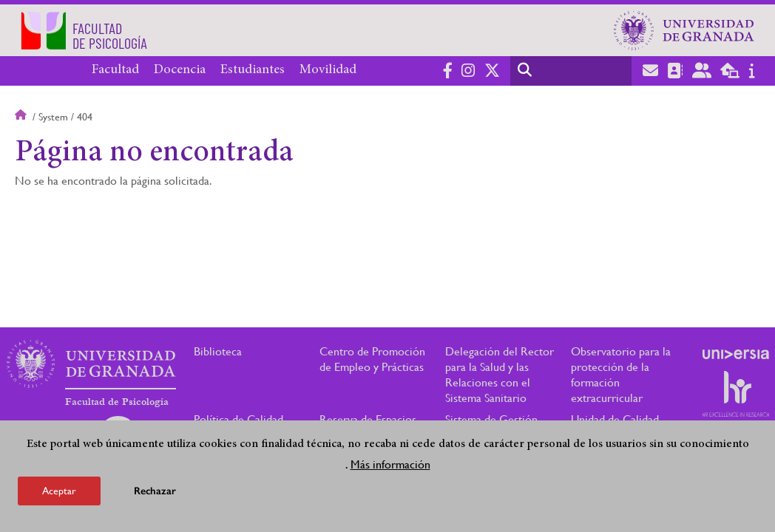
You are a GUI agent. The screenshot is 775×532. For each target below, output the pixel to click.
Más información (390, 464)
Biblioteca (218, 351)
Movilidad (328, 70)
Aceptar (59, 491)
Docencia (180, 70)
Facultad (115, 70)
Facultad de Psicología (117, 402)
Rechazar (155, 491)
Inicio (22, 117)
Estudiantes (253, 70)
